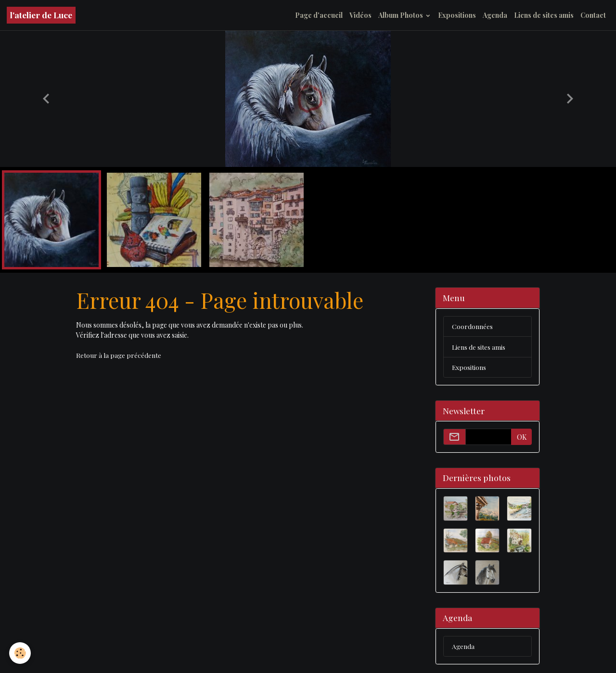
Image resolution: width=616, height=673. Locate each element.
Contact (593, 15)
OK (522, 438)
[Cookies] (20, 653)
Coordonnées (472, 326)
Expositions (457, 15)
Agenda (495, 15)
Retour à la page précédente (119, 355)
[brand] (41, 15)
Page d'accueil (319, 15)
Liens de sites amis (544, 15)
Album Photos (401, 15)
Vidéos (360, 15)
